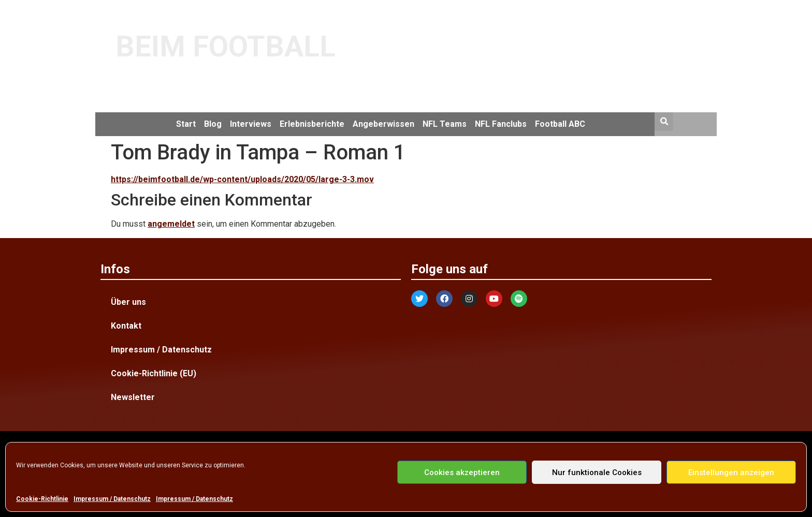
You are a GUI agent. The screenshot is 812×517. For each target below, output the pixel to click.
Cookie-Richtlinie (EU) (154, 373)
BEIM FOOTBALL (226, 47)
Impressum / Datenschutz (112, 499)
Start (186, 124)
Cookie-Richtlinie (42, 499)
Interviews (251, 124)
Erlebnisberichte (312, 124)
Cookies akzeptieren (462, 472)
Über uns (128, 302)
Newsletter (133, 397)
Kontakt (126, 326)
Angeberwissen (383, 124)
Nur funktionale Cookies (597, 472)
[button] (664, 122)
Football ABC (560, 124)
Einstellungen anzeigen (731, 472)
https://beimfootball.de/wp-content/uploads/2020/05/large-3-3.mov (242, 179)
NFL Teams (445, 124)
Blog (213, 124)
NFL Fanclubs (501, 124)
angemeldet (171, 224)
